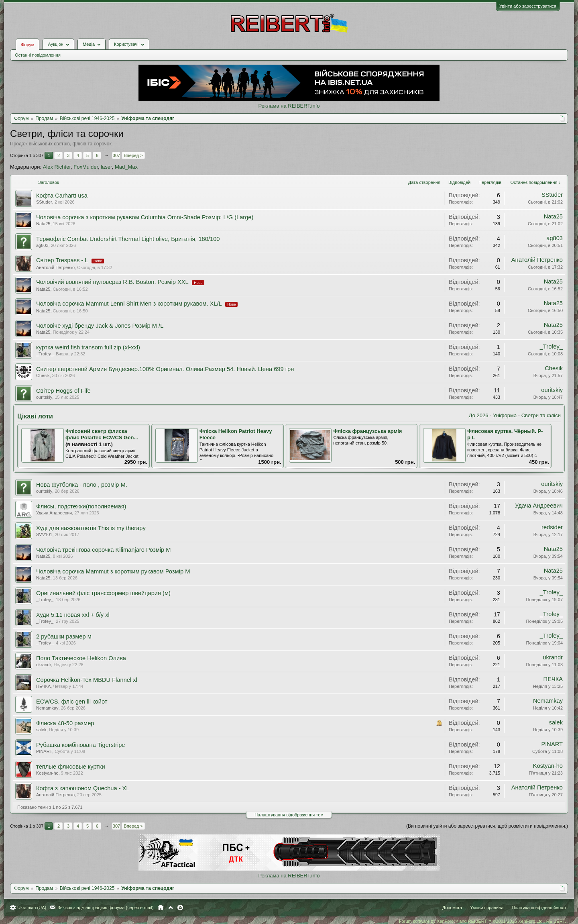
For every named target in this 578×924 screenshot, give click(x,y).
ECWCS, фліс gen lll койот (72, 702)
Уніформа (505, 415)
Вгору (171, 908)
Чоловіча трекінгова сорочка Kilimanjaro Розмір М (104, 550)
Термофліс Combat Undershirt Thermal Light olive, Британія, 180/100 (128, 239)
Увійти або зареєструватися (528, 6)
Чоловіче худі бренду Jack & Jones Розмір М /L (100, 326)
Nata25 (43, 224)
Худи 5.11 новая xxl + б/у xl (73, 615)
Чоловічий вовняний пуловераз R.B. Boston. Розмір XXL (112, 282)
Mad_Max (126, 167)
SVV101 (44, 534)
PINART (44, 751)
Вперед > (133, 155)
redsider (552, 527)
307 (116, 155)
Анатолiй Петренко (55, 267)
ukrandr (44, 665)
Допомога (452, 908)
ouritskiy (44, 397)
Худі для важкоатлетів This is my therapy (91, 528)
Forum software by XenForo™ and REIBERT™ (482, 921)
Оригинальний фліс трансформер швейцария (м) (103, 593)
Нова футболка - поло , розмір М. (82, 485)
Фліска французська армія (367, 431)
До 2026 (479, 415)
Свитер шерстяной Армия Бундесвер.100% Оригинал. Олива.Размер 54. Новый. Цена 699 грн (165, 369)
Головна (161, 908)
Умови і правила (487, 908)
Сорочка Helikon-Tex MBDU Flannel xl (87, 680)
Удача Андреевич (54, 513)
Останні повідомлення (38, 55)
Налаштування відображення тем (289, 815)
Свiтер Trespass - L (62, 260)
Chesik (43, 375)
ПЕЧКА (43, 686)
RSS (180, 908)
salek (41, 730)
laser (106, 167)
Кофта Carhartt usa (62, 196)
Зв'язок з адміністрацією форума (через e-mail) (106, 908)
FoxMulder (86, 167)
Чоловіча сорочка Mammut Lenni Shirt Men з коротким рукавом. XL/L (129, 304)
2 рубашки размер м (64, 636)
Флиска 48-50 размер (65, 723)
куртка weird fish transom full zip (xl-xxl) (88, 347)
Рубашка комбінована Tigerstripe (81, 745)
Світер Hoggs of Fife (63, 391)
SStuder (44, 202)
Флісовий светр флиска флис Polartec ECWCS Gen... (102, 434)
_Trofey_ (45, 354)
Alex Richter (57, 167)
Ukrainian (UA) (32, 908)
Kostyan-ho (47, 773)
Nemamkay (47, 708)
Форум (27, 45)
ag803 (42, 245)
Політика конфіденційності (539, 908)
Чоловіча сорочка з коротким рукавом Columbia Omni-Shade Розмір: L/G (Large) (145, 217)
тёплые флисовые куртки (71, 767)
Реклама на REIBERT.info (289, 106)
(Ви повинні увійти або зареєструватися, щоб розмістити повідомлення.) (487, 826)
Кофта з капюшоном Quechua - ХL (83, 788)
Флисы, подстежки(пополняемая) (81, 506)
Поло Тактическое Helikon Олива (81, 658)
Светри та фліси (541, 415)
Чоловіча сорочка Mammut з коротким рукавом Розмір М (113, 571)
